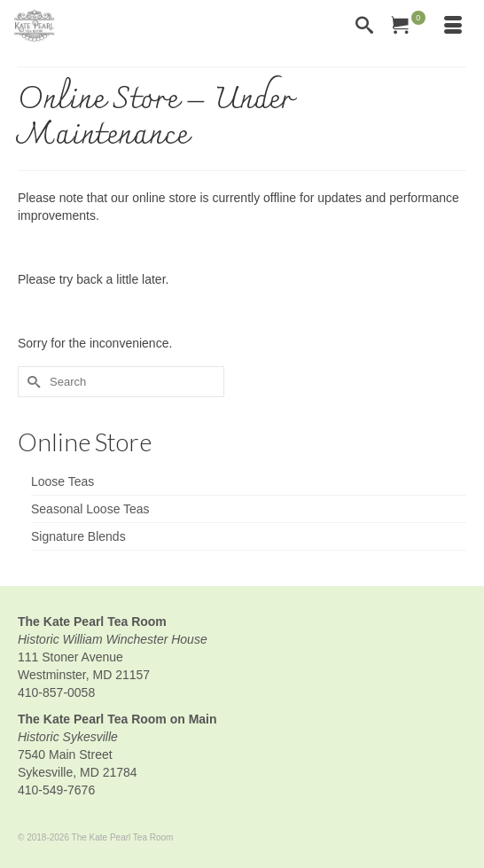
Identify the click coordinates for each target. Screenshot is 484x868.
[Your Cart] (409, 27)
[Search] (364, 27)
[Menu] (453, 27)
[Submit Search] (31, 382)
